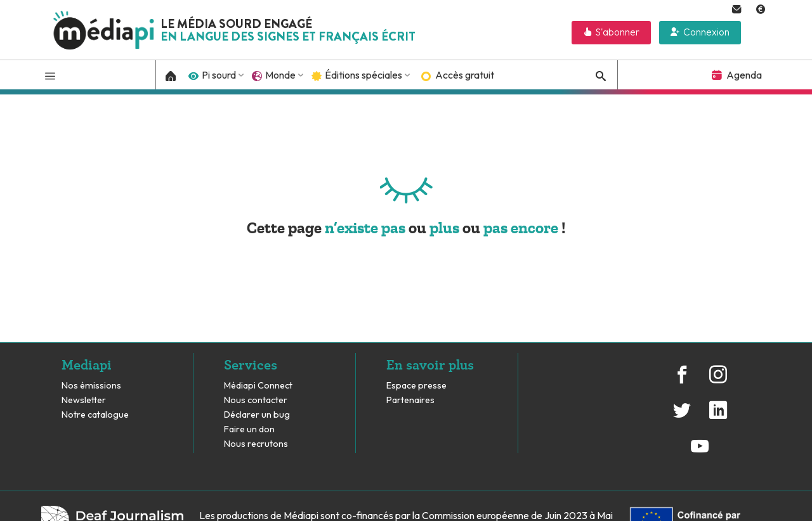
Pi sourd (219, 75)
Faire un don (249, 429)
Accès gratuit (465, 75)
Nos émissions (91, 386)
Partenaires (411, 400)
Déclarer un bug (257, 415)
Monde (280, 75)
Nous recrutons (256, 444)
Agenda (744, 75)
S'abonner (618, 32)
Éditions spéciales (363, 75)
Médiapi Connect (258, 386)
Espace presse (416, 386)
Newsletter (84, 400)
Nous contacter (256, 400)
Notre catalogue (95, 415)
